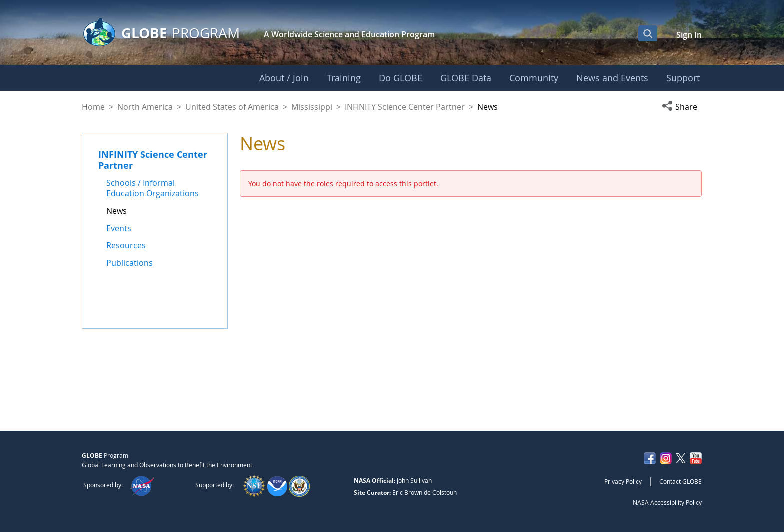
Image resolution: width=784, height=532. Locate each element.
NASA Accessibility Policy (667, 502)
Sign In (689, 35)
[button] (682, 107)
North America (145, 107)
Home (93, 107)
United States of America (232, 107)
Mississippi (312, 107)
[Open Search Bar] (648, 33)
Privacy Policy (623, 481)
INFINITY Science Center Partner (405, 107)
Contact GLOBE (681, 481)
